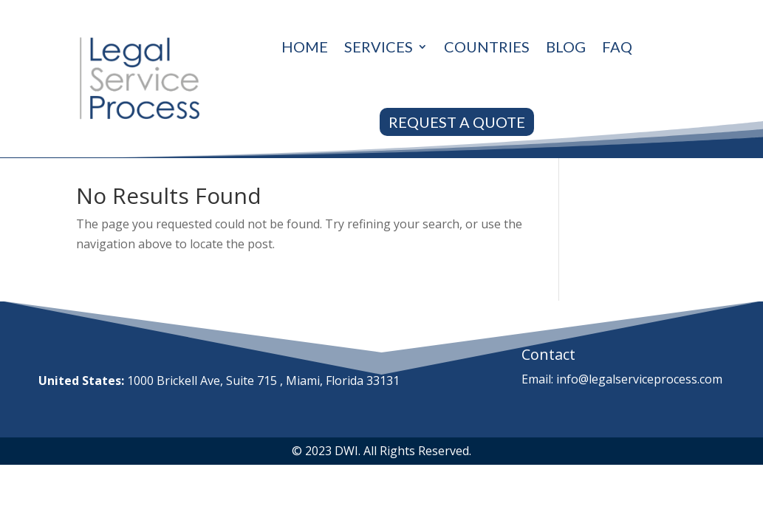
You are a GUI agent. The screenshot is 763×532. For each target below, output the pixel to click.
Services (379, 47)
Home (305, 47)
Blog (566, 47)
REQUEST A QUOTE (457, 122)
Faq (617, 47)
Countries (487, 47)
